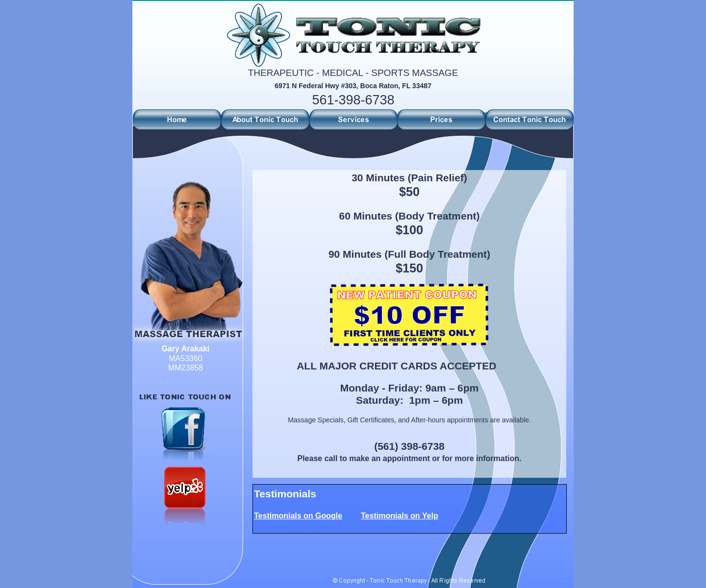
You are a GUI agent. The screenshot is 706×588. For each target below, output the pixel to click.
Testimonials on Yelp (400, 516)
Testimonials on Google (298, 516)
